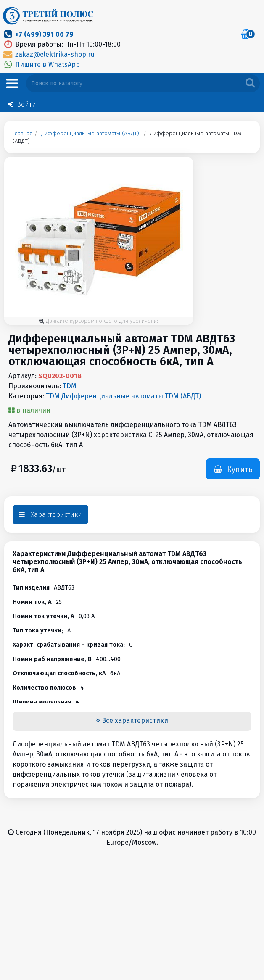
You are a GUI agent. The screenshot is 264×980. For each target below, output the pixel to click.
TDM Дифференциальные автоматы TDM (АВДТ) (123, 396)
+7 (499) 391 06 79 (44, 34)
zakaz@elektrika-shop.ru (48, 54)
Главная (22, 134)
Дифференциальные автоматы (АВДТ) (90, 134)
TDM (70, 386)
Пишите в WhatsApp (41, 65)
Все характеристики (132, 721)
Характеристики (50, 515)
